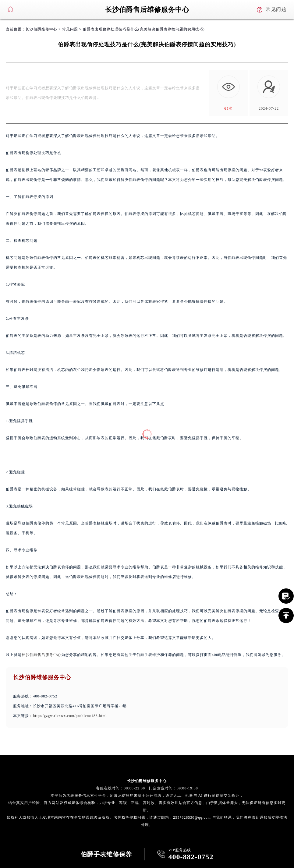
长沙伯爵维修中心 (41, 29)
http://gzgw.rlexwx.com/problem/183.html (70, 716)
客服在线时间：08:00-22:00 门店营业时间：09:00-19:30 (147, 788)
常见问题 (70, 29)
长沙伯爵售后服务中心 (41, 655)
